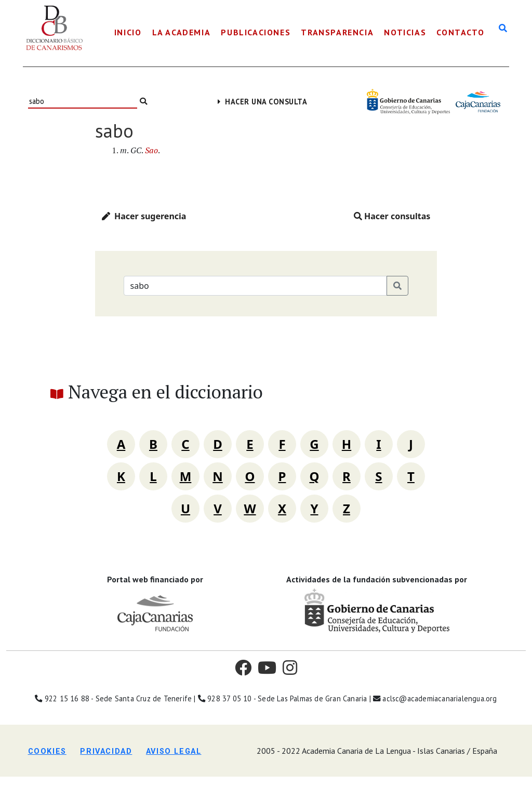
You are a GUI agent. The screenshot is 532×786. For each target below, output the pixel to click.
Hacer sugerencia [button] (144, 216)
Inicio (128, 32)
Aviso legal (174, 751)
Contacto (460, 32)
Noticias (405, 32)
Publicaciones (256, 32)
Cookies (47, 751)
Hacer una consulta (263, 102)
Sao (151, 150)
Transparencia (337, 32)
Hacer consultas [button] (392, 216)
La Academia (182, 32)
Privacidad (106, 751)
